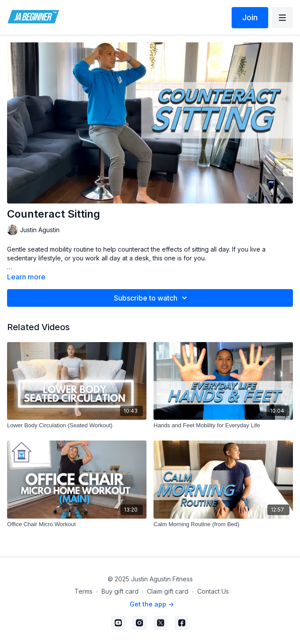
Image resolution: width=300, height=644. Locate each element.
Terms (84, 591)
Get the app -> (152, 604)
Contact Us (213, 591)
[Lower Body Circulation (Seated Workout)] (77, 426)
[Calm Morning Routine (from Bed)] (223, 524)
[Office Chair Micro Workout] (77, 524)
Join (250, 17)
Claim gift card (168, 591)
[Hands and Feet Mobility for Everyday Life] (223, 426)
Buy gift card (120, 591)
